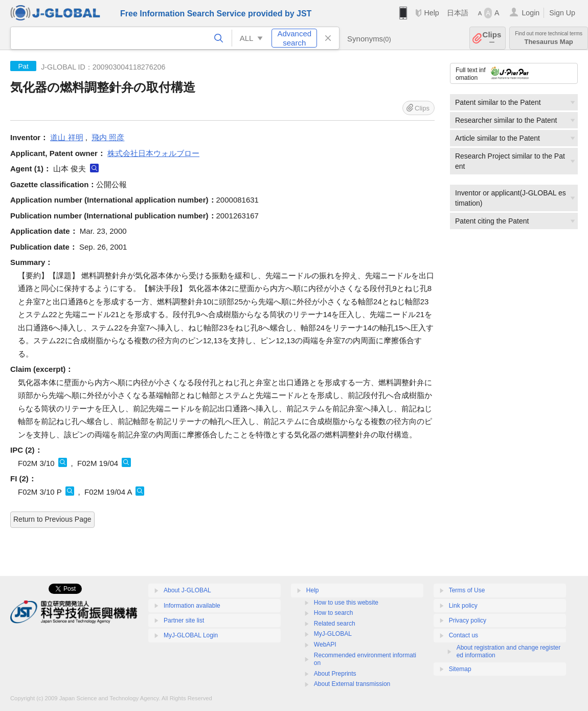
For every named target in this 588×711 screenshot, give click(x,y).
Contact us (463, 635)
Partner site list (184, 620)
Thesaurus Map (549, 38)
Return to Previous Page (52, 519)
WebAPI (325, 645)
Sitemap (460, 669)
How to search (334, 613)
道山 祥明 (66, 137)
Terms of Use (467, 590)
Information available (192, 606)
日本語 (458, 13)
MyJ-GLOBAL (333, 634)
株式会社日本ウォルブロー (153, 153)
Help (431, 13)
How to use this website (346, 603)
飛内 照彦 (108, 137)
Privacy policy (468, 620)
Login (530, 13)
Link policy (463, 606)
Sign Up (562, 13)
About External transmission (352, 684)
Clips (492, 38)
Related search (335, 624)
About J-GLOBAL (187, 590)
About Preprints (335, 674)
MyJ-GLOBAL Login (191, 635)
